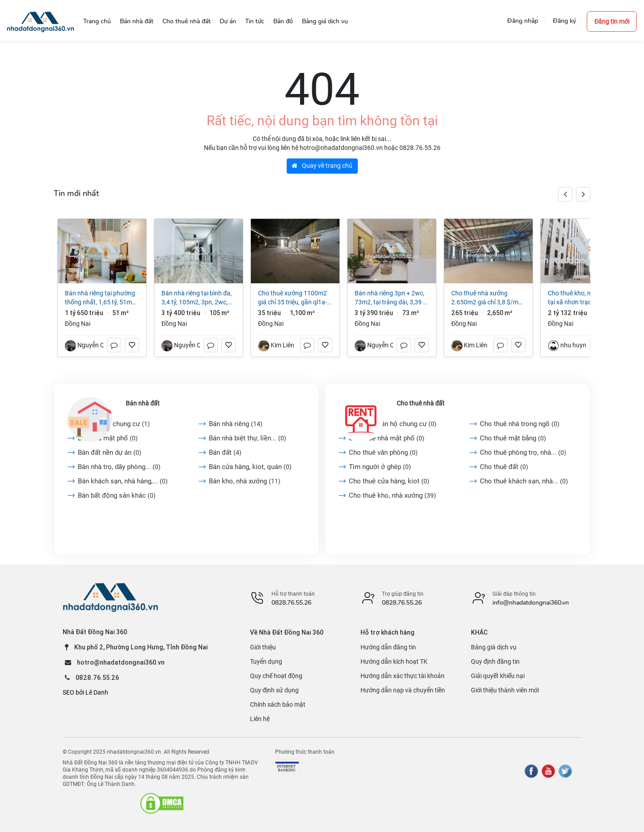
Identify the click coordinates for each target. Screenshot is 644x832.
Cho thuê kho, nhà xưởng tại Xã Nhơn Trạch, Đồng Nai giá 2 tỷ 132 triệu (585, 298)
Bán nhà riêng (236, 424)
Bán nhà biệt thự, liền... (248, 438)
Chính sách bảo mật (278, 704)
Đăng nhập (523, 21)
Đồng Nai (78, 324)
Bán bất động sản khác (117, 495)
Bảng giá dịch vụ (494, 647)
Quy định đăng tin (495, 661)
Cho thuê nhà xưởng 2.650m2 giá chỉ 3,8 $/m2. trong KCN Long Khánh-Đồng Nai (487, 298)
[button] (583, 194)
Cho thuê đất (504, 467)
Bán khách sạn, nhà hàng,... (123, 481)
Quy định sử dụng (274, 690)
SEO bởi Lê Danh (85, 692)
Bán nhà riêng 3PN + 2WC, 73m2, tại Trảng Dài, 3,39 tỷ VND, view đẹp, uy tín (392, 298)
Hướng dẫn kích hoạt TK (394, 661)
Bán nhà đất (143, 403)
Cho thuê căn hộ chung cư (393, 424)
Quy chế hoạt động (276, 676)
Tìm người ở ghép (380, 467)
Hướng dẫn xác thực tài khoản (402, 676)
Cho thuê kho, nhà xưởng (392, 495)
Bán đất (225, 452)
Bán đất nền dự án (110, 452)
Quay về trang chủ (322, 166)
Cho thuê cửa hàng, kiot (389, 481)
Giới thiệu (263, 647)
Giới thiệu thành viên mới (505, 690)
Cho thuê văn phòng (383, 452)
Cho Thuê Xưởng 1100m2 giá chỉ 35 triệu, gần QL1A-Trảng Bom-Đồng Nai (292, 298)
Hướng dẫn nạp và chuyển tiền (403, 690)
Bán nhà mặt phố (108, 438)
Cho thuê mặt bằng (513, 438)
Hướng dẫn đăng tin (388, 647)
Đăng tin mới (612, 21)
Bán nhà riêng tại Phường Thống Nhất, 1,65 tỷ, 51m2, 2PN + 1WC (101, 298)
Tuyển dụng (266, 661)
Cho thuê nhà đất (421, 403)
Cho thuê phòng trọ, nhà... (523, 452)
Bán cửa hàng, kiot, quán (250, 467)
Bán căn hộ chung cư (114, 424)
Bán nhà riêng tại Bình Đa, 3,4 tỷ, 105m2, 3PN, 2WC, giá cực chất (197, 298)
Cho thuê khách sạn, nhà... (524, 481)
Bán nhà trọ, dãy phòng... (119, 467)
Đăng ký (564, 21)
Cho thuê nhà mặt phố (387, 438)
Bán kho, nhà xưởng (245, 481)
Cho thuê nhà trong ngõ (520, 424)
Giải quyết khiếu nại (498, 676)
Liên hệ (260, 719)
